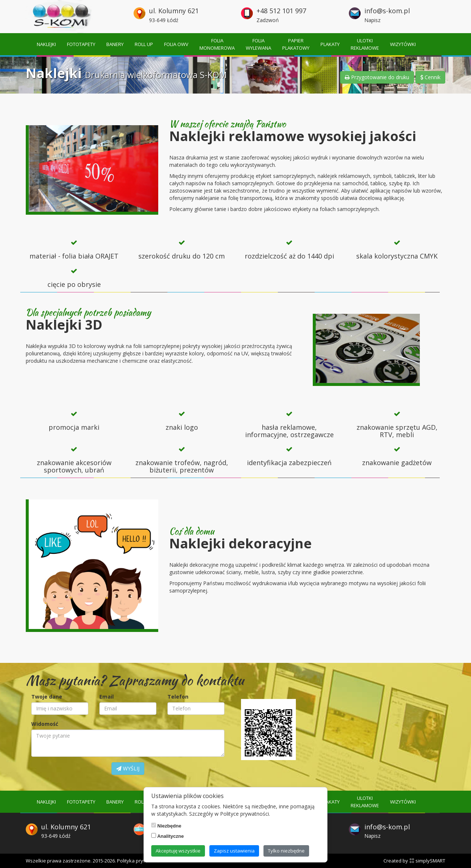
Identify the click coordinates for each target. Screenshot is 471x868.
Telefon (178, 697)
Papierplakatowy (296, 44)
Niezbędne (166, 826)
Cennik (430, 77)
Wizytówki (403, 44)
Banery (115, 44)
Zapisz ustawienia (234, 851)
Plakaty (330, 44)
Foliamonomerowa (217, 44)
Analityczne (167, 836)
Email (107, 697)
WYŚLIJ (128, 768)
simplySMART (427, 861)
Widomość (45, 724)
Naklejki (46, 44)
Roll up (144, 44)
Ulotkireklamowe (365, 44)
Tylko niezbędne (286, 851)
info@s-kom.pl (387, 11)
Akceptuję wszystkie (178, 851)
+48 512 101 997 (281, 11)
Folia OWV (176, 44)
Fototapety (81, 44)
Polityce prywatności (245, 814)
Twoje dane (47, 697)
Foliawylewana (258, 44)
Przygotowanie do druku (377, 77)
